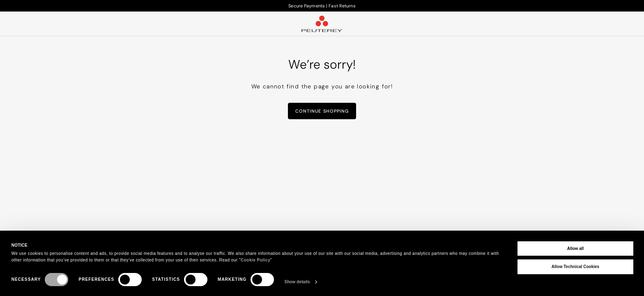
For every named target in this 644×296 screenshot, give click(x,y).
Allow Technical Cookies (575, 267)
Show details (297, 282)
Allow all (576, 249)
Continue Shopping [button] (322, 111)
